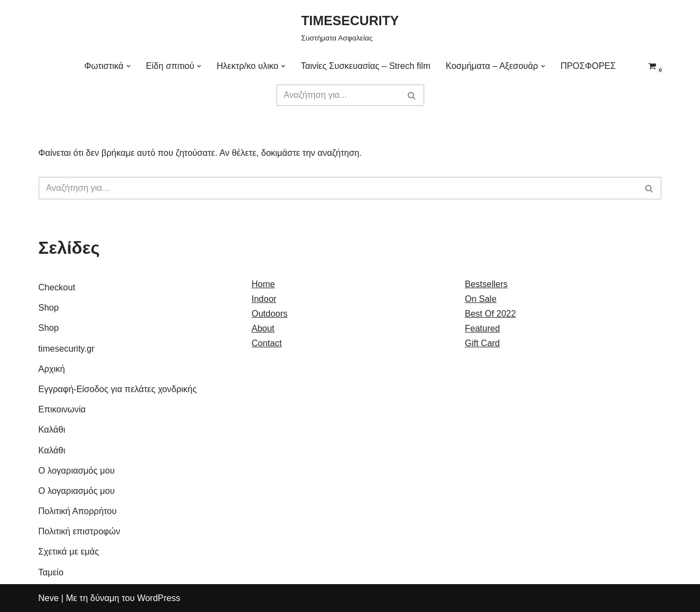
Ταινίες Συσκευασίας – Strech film (366, 66)
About (263, 328)
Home (263, 284)
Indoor (264, 299)
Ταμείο (51, 572)
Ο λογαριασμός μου (77, 471)
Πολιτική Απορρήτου (77, 511)
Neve (48, 598)
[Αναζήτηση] (338, 95)
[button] (129, 66)
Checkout (57, 287)
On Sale (481, 299)
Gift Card (482, 343)
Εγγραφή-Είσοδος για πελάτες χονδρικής (118, 389)
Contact (267, 343)
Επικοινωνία (62, 409)
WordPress (159, 598)
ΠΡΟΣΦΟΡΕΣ (588, 66)
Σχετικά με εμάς (69, 552)
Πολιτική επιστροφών (79, 531)
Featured (482, 328)
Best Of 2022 (490, 314)
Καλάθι (52, 430)
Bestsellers (486, 284)
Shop (48, 308)
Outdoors (270, 314)
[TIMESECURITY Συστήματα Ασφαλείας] (350, 27)
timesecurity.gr (66, 349)
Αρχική (52, 369)
